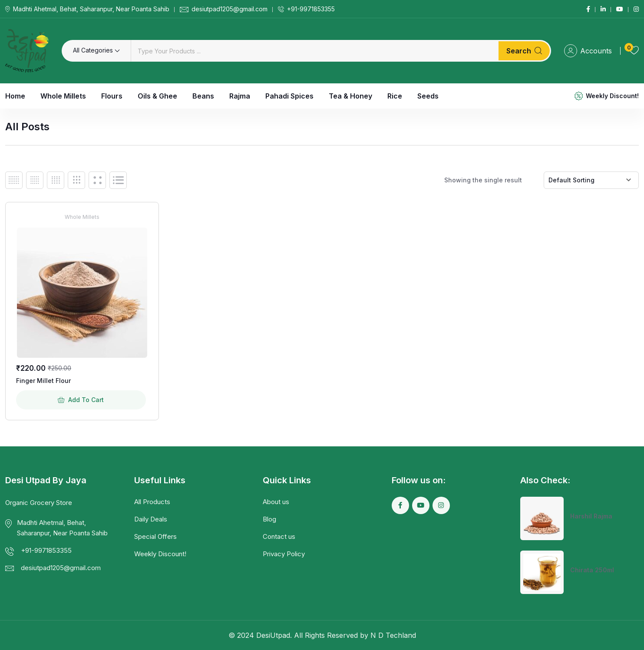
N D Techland (393, 635)
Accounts (588, 51)
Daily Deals (151, 519)
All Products (152, 502)
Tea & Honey (350, 96)
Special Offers (155, 536)
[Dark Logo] (27, 51)
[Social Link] (588, 9)
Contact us (279, 536)
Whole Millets (63, 96)
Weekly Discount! (612, 96)
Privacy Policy (284, 554)
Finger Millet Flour (43, 381)
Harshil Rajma (591, 516)
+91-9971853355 (311, 9)
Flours (112, 96)
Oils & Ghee (157, 96)
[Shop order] (591, 180)
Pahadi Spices (289, 96)
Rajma (240, 96)
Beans (203, 96)
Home (15, 96)
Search (524, 51)
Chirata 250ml (592, 570)
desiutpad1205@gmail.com (230, 9)
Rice (395, 96)
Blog (269, 519)
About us (276, 502)
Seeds (428, 96)
